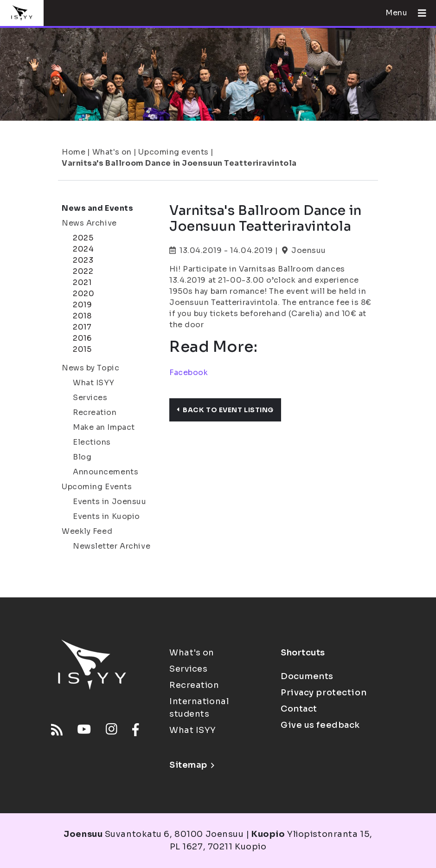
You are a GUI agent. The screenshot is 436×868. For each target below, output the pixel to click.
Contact (299, 709)
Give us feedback (320, 725)
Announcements (106, 472)
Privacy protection (324, 693)
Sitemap (192, 765)
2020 (83, 294)
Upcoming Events (97, 487)
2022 (83, 271)
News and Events (97, 208)
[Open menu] (418, 13)
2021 (82, 282)
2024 (83, 249)
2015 (82, 349)
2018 (82, 316)
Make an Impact (104, 427)
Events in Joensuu (110, 502)
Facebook (189, 372)
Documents (307, 676)
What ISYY (94, 383)
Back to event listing (225, 410)
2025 (83, 238)
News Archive (89, 223)
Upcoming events (173, 152)
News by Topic (90, 368)
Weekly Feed (87, 531)
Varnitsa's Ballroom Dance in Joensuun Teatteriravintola (179, 163)
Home (74, 152)
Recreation (95, 412)
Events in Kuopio (106, 516)
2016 (82, 338)
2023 (83, 260)
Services (90, 398)
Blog (82, 457)
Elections (92, 442)
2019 (82, 305)
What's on (112, 152)
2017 (82, 327)
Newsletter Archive (112, 546)
